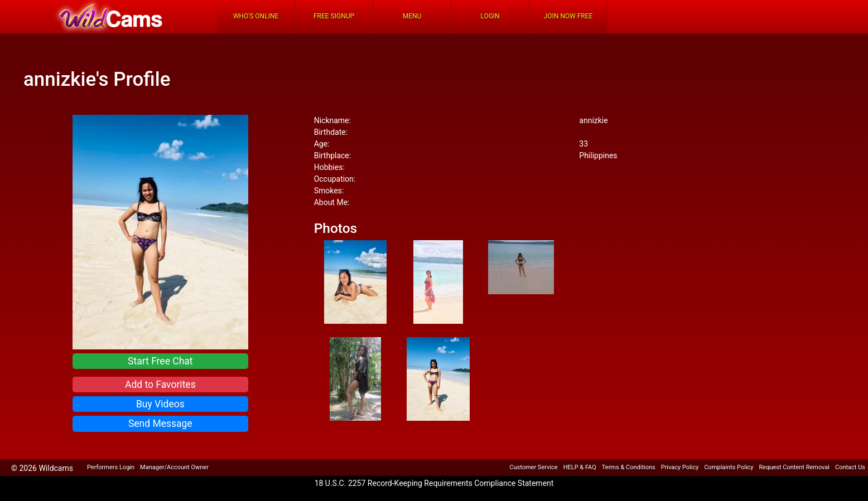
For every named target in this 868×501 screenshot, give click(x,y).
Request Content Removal (794, 467)
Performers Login (111, 467)
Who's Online (256, 16)
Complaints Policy (729, 467)
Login (490, 16)
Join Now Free (568, 16)
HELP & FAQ (580, 467)
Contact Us (850, 467)
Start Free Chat (160, 361)
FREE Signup (334, 16)
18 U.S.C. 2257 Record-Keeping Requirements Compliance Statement (434, 483)
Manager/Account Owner (174, 467)
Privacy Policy (680, 467)
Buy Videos (160, 404)
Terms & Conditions (629, 467)
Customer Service (533, 467)
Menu (412, 16)
